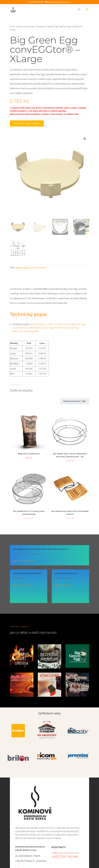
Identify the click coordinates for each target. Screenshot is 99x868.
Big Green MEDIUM (28, 328)
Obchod (20, 26)
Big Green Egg (53, 26)
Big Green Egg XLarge (59, 324)
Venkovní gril (29, 26)
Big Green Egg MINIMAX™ (51, 328)
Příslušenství (41, 26)
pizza (31, 268)
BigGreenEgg (22, 268)
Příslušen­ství (40, 268)
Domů (12, 26)
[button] (85, 139)
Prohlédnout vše (75, 401)
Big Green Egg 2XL (38, 324)
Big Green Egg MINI (29, 331)
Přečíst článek (21, 585)
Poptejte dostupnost (27, 123)
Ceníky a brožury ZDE (24, 561)
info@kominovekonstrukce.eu (65, 853)
